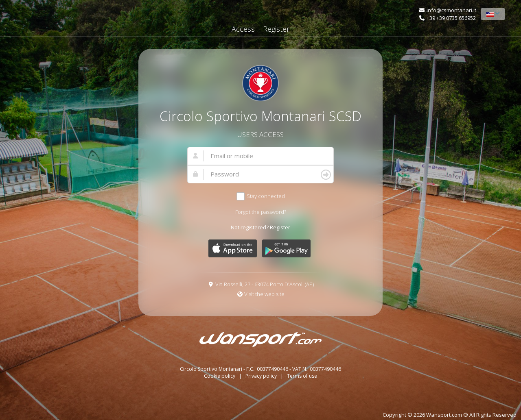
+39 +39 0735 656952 (451, 18)
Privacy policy (262, 376)
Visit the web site (264, 294)
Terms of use (302, 376)
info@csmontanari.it (451, 10)
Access (243, 29)
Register (276, 29)
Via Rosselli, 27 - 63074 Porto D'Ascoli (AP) (265, 284)
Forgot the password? (261, 212)
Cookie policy (220, 376)
